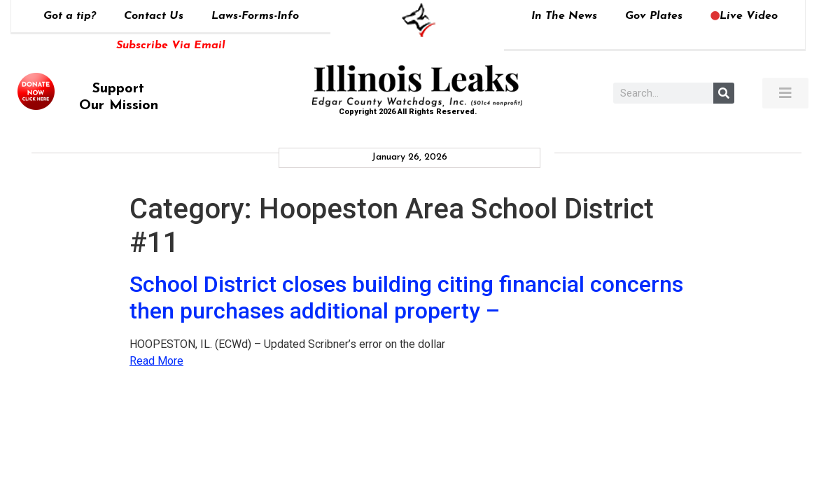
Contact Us (154, 16)
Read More (156, 361)
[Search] (724, 93)
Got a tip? (70, 16)
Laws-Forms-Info (255, 16)
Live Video (744, 16)
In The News (564, 16)
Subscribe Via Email (171, 45)
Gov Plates (654, 16)
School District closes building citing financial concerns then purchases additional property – (406, 297)
